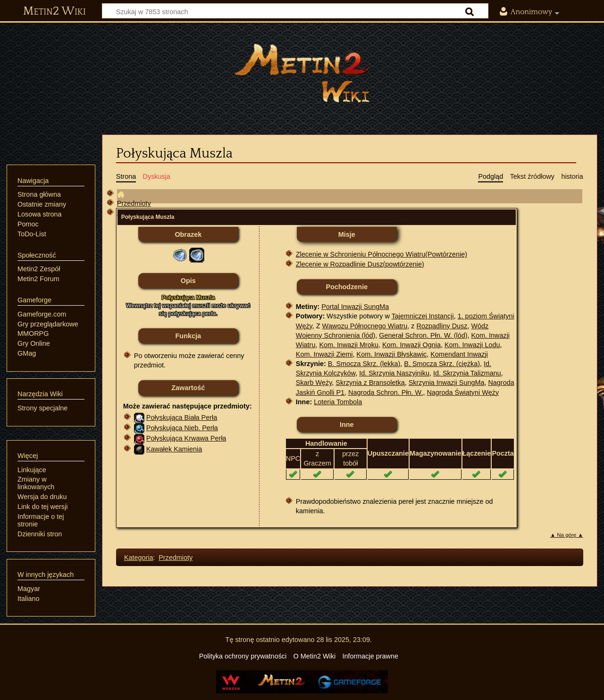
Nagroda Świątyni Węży (463, 392)
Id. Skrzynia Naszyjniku (394, 373)
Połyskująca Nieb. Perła (182, 428)
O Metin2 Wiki (315, 656)
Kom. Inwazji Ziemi (324, 354)
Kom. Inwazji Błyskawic (392, 354)
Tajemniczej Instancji (423, 316)
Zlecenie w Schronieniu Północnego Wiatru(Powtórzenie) (382, 254)
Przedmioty (134, 203)
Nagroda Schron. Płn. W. (386, 392)
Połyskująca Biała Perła (182, 417)
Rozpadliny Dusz (442, 326)
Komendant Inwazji (459, 354)
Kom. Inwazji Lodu (472, 345)
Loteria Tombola (338, 402)
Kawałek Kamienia (174, 449)
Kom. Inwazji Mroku (349, 345)
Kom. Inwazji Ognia (411, 345)
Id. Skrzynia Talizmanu (467, 373)
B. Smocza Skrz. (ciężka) (442, 364)
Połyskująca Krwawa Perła (186, 438)
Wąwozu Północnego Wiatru (365, 326)
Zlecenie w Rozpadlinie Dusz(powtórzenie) (360, 264)
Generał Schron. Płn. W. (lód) (423, 335)
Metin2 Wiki (55, 11)
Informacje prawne (370, 656)
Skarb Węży (314, 383)
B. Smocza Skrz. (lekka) (364, 364)
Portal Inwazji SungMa (355, 307)
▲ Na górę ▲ (567, 535)
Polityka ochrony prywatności (243, 656)
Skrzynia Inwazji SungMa (447, 383)
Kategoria (139, 558)
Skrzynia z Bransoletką (370, 383)
